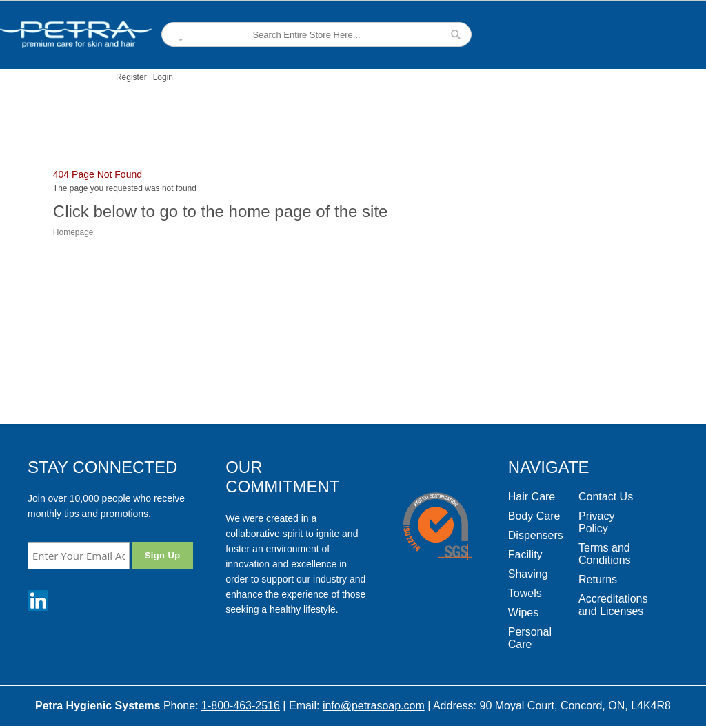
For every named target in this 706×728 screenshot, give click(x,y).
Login (163, 77)
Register (131, 77)
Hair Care (532, 497)
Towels (525, 593)
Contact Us (606, 497)
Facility (525, 555)
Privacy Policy (596, 522)
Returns (598, 579)
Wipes (523, 613)
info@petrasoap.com (374, 706)
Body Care (534, 516)
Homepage (73, 232)
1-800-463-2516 (241, 706)
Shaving (528, 574)
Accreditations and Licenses (613, 605)
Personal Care (530, 638)
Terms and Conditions (605, 554)
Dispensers (536, 535)
